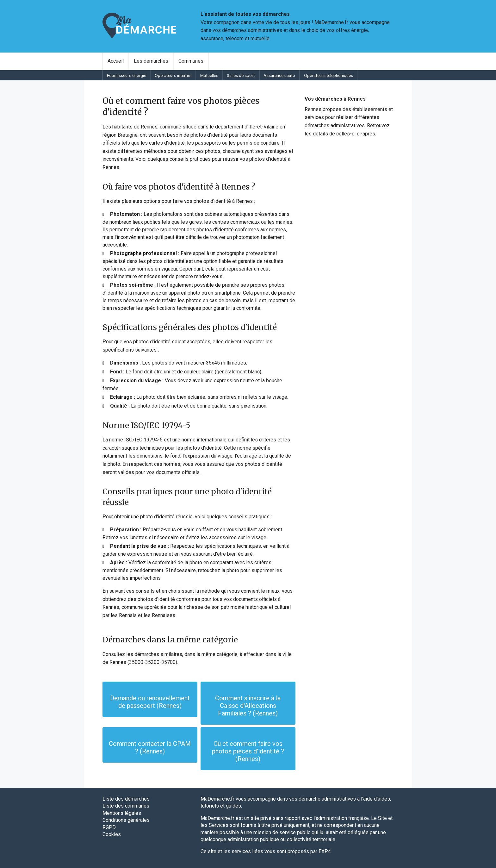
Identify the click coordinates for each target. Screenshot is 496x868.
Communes (191, 61)
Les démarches (151, 61)
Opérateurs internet (173, 75)
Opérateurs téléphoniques (329, 75)
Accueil (116, 61)
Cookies (112, 834)
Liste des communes (126, 806)
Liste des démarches (126, 799)
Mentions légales (122, 813)
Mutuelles (209, 75)
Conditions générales (126, 820)
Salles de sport (241, 75)
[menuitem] (116, 61)
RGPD (109, 827)
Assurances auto (279, 75)
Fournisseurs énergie (127, 75)
